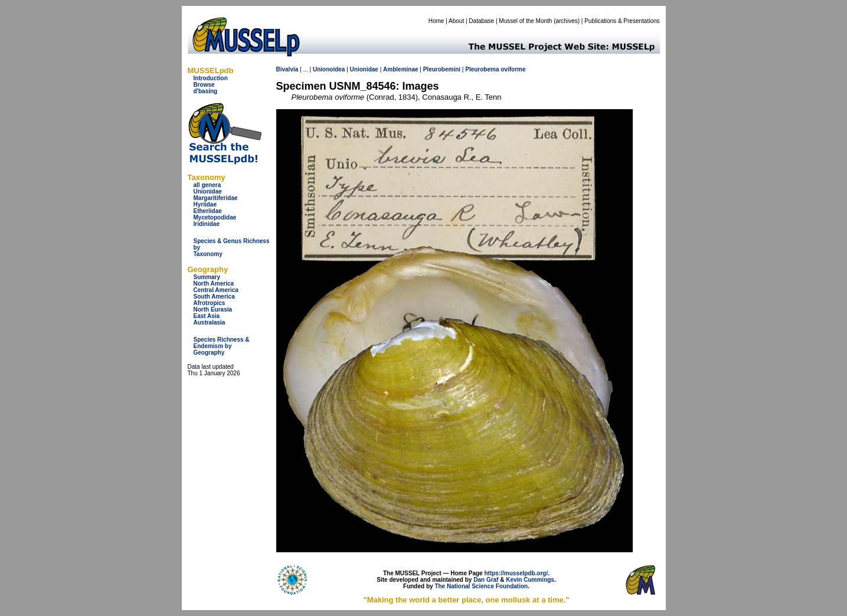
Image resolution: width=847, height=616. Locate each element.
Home (436, 21)
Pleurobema (482, 69)
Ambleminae (400, 69)
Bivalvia (287, 69)
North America (214, 284)
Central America (216, 290)
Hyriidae (205, 204)
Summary (207, 277)
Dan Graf (486, 580)
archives (566, 21)
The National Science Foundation (481, 586)
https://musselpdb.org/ (516, 573)
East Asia (207, 316)
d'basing (206, 91)
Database (481, 21)
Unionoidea (329, 69)
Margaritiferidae (216, 198)
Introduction (211, 78)
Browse (204, 85)
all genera (207, 185)
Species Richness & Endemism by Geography (222, 346)
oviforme (513, 69)
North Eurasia (213, 309)
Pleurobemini (442, 69)
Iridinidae (207, 224)
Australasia (210, 322)
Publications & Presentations (622, 21)
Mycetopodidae (215, 217)
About (456, 21)
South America (214, 296)
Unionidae (208, 191)
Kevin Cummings (530, 580)
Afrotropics (210, 303)
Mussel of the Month (525, 21)
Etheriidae (208, 211)
